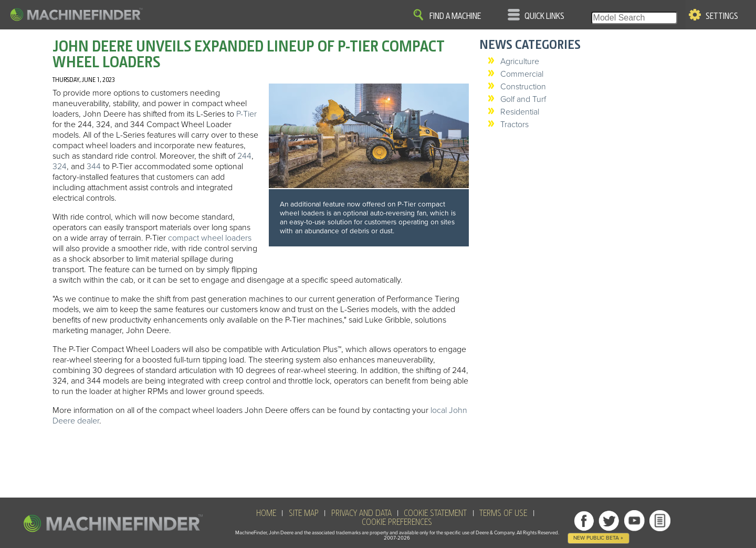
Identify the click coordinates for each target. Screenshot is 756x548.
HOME (266, 513)
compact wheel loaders (210, 238)
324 (60, 167)
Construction (523, 87)
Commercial (522, 74)
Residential (520, 112)
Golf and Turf (523, 99)
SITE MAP (304, 513)
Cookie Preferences (397, 522)
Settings (722, 16)
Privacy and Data (361, 513)
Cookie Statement (435, 513)
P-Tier (246, 114)
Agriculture (520, 61)
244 (244, 156)
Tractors (514, 125)
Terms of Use (503, 513)
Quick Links (544, 16)
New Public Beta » (598, 538)
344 (94, 167)
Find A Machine (455, 16)
